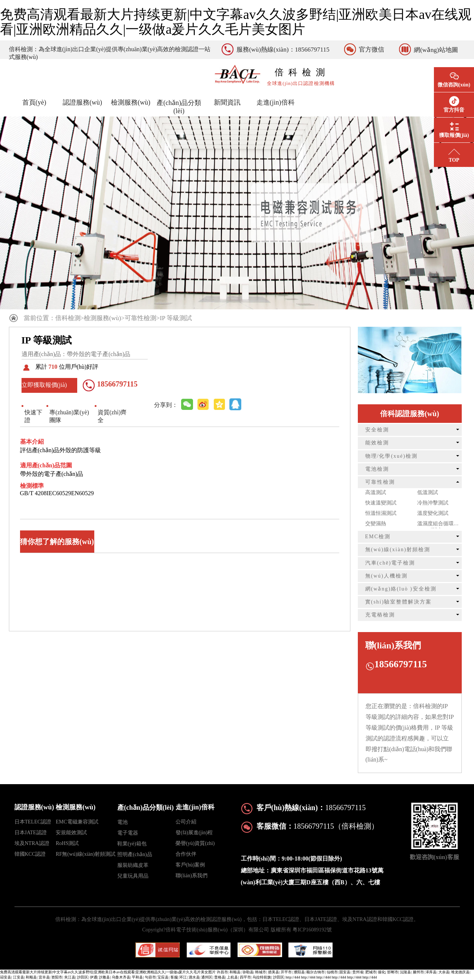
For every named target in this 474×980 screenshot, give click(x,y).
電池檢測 (377, 469)
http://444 (293, 977)
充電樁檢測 (380, 615)
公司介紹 (186, 822)
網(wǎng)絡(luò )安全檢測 (401, 589)
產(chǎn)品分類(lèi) (179, 107)
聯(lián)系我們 (192, 876)
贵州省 (358, 972)
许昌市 (222, 972)
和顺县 (235, 972)
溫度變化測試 (433, 513)
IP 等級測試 (176, 318)
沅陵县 (405, 972)
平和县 (137, 977)
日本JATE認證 (31, 833)
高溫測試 (376, 492)
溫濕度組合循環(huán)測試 (435, 524)
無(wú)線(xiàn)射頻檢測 (398, 550)
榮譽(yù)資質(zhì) (195, 843)
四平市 (245, 977)
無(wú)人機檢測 (386, 576)
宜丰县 (44, 977)
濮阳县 (299, 972)
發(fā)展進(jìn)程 (194, 833)
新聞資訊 (227, 102)
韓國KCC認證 (30, 854)
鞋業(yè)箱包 (132, 844)
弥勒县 (248, 972)
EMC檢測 (378, 537)
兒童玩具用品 (133, 876)
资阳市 (57, 977)
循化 (382, 972)
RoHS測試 (67, 843)
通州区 (207, 977)
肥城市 (371, 972)
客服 (174, 977)
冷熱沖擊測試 (433, 503)
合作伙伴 (186, 854)
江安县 (19, 977)
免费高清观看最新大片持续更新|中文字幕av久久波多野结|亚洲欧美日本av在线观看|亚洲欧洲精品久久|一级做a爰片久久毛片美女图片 (236, 22)
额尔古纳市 (316, 972)
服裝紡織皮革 (133, 865)
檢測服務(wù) (131, 102)
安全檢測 (377, 430)
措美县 (274, 972)
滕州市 (418, 972)
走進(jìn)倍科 (276, 102)
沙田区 (82, 977)
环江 (183, 977)
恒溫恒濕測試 (381, 513)
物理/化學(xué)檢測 (391, 456)
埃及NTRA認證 (32, 843)
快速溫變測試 (381, 503)
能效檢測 (377, 443)
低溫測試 (428, 492)
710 (53, 367)
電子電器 (128, 833)
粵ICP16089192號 (312, 930)
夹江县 (70, 977)
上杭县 (232, 977)
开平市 (286, 972)
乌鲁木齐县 (121, 977)
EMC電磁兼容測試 (77, 822)
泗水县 (194, 977)
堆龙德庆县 (460, 972)
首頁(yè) (34, 102)
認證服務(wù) (82, 102)
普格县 (220, 977)
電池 (122, 822)
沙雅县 (104, 977)
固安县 (345, 972)
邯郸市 (393, 972)
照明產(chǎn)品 (135, 854)
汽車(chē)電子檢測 (390, 563)
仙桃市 (332, 972)
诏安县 (6, 977)
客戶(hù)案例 (190, 865)
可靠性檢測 (140, 318)
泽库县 (431, 972)
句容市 (150, 977)
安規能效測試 (71, 833)
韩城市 (261, 972)
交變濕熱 (376, 524)
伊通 (94, 977)
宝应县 (163, 977)
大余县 (444, 972)
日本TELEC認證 (33, 822)
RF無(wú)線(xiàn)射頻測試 (86, 854)
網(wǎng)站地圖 (436, 50)
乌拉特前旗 (262, 977)
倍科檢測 (68, 318)
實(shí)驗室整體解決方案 (399, 602)
